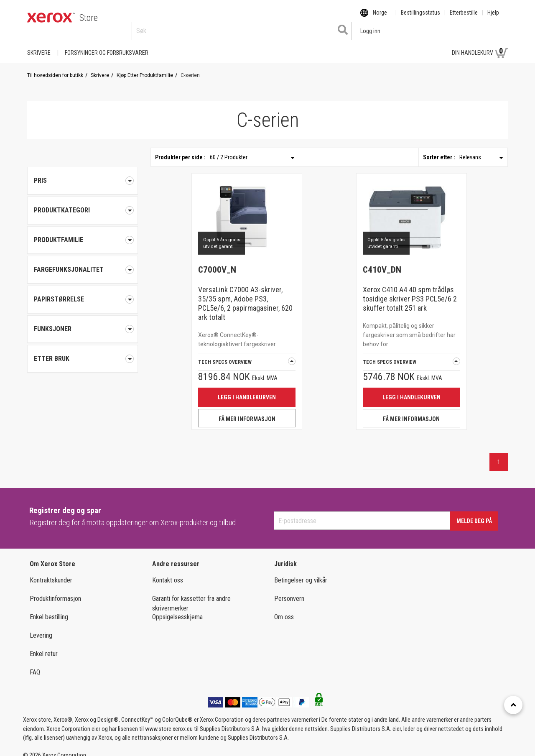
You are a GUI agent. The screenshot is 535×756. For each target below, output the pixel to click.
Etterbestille (464, 18)
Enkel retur (44, 646)
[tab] (83, 202)
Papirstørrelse (83, 291)
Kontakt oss (168, 572)
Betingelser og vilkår (301, 572)
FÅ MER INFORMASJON (247, 411)
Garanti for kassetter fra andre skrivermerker (191, 595)
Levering (41, 627)
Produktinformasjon (55, 591)
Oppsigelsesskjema (177, 609)
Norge (380, 18)
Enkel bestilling (49, 609)
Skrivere (39, 45)
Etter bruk (83, 351)
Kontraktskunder (51, 572)
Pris (83, 173)
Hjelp (493, 18)
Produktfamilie (83, 232)
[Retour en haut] (513, 705)
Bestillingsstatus (420, 18)
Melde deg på (474, 513)
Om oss (284, 609)
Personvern (289, 591)
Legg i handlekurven (247, 389)
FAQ (35, 664)
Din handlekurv (480, 44)
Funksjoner (83, 321)
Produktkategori (83, 202)
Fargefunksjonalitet (83, 262)
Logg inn (427, 45)
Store (89, 18)
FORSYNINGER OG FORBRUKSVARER (107, 45)
